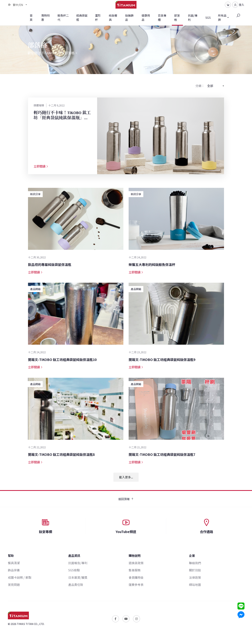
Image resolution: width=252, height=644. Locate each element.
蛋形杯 (98, 18)
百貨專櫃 (162, 18)
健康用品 (146, 18)
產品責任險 (76, 585)
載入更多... (126, 477)
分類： (200, 86)
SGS (208, 18)
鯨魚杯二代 (63, 18)
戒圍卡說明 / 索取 (20, 577)
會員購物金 (136, 577)
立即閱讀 (41, 166)
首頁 (31, 18)
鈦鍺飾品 (129, 18)
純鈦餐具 (113, 18)
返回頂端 (126, 499)
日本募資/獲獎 (78, 577)
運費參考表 (136, 585)
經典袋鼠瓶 (82, 18)
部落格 (177, 19)
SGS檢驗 (74, 570)
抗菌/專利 (193, 18)
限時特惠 (45, 18)
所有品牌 (222, 18)
